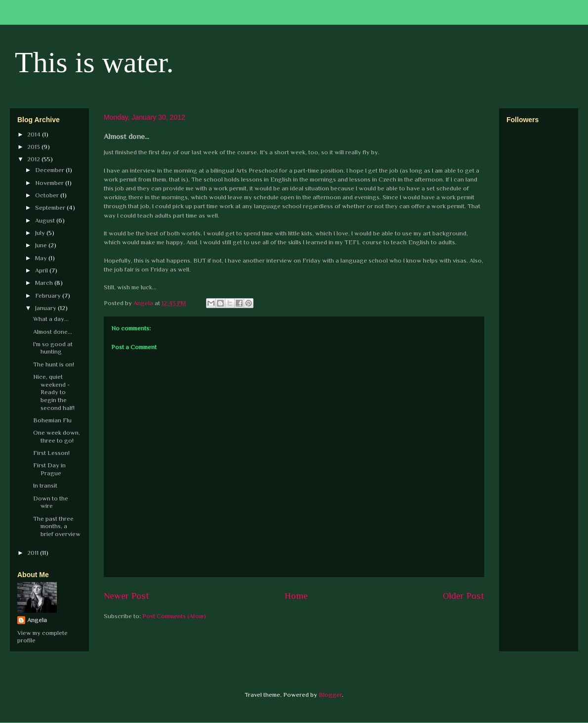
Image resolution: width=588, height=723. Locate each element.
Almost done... (53, 332)
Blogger (330, 695)
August (46, 220)
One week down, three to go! (57, 436)
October (48, 195)
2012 (34, 159)
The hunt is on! (54, 364)
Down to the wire (51, 502)
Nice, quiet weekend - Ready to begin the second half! (54, 392)
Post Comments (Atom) (174, 616)
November (50, 183)
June (42, 245)
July (41, 233)
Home (296, 596)
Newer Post (126, 596)
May (42, 258)
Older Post (463, 596)
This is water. (94, 62)
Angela (37, 620)
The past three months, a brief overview (57, 526)
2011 (34, 553)
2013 (34, 147)
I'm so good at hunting (53, 348)
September (51, 207)
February (49, 295)
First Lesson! (51, 453)
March (45, 283)
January (46, 308)
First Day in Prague (49, 469)
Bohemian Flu (52, 420)
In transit (45, 485)
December (50, 170)
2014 (35, 134)
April (42, 270)
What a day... (51, 319)
